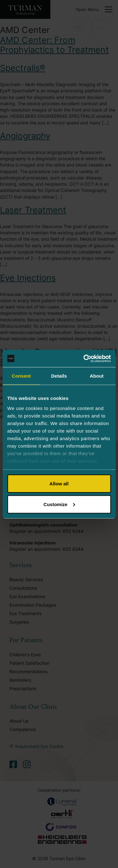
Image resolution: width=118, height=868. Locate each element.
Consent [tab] (21, 376)
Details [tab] (59, 376)
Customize (59, 504)
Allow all (59, 484)
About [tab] (97, 376)
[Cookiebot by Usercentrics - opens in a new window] (84, 358)
